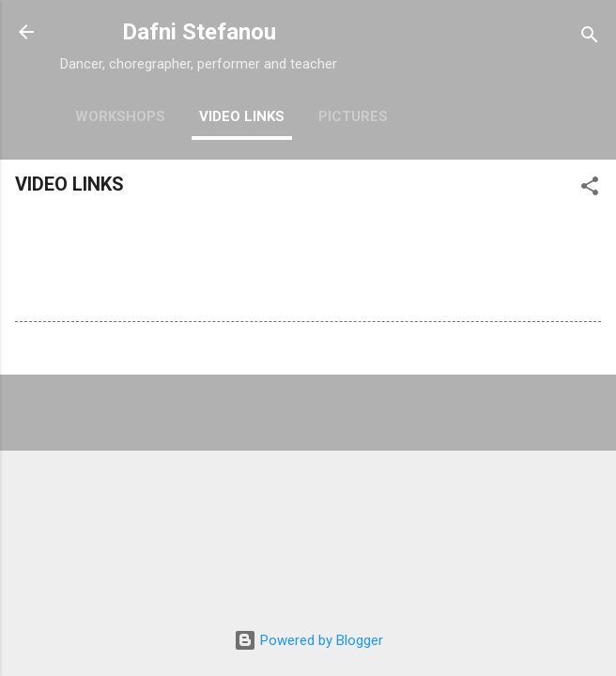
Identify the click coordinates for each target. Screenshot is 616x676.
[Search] (590, 38)
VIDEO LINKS (242, 116)
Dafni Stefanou (199, 32)
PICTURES (353, 116)
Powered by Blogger (308, 640)
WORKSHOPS (120, 116)
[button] (590, 189)
